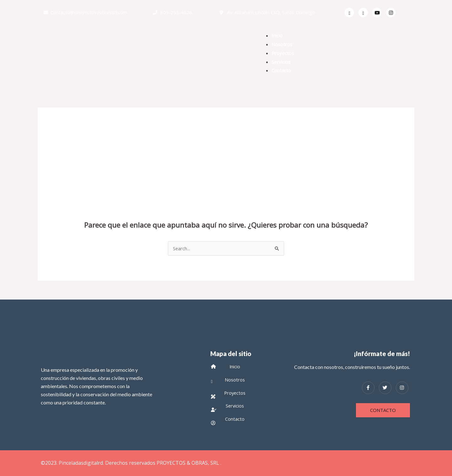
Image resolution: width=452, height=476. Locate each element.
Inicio (277, 35)
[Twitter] (363, 13)
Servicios (281, 62)
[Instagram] (402, 388)
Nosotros (282, 44)
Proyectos (283, 53)
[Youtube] (377, 13)
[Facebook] (349, 13)
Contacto (281, 70)
